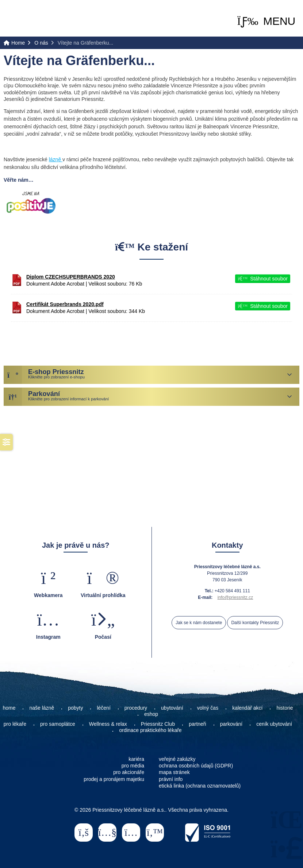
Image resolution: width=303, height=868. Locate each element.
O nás (41, 43)
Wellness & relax (108, 724)
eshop (151, 714)
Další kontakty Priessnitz (255, 623)
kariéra (136, 759)
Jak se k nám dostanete (199, 623)
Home (33, 19)
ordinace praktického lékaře (151, 730)
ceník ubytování (274, 724)
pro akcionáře (129, 772)
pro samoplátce (58, 724)
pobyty (75, 708)
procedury (136, 708)
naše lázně (42, 708)
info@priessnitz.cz (235, 597)
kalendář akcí (247, 708)
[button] (266, 21)
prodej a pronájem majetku (114, 779)
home (9, 708)
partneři (197, 724)
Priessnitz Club (158, 724)
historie (285, 708)
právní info (171, 779)
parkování (231, 724)
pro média (133, 766)
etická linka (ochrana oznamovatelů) (200, 786)
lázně (56, 159)
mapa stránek (174, 772)
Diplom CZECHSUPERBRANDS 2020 (71, 277)
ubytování (172, 708)
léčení (103, 708)
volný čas (208, 708)
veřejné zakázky (177, 759)
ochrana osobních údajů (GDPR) (196, 766)
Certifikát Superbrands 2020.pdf (65, 304)
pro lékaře (15, 724)
